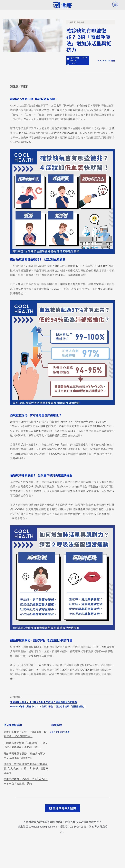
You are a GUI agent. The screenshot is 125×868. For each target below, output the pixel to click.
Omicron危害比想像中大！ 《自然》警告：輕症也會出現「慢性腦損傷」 (48, 707)
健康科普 (80, 22)
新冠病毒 (65, 732)
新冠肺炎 (56, 732)
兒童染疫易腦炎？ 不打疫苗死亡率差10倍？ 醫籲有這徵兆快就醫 (43, 702)
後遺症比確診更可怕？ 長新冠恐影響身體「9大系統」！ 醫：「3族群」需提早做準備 (26, 769)
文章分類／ (73, 22)
